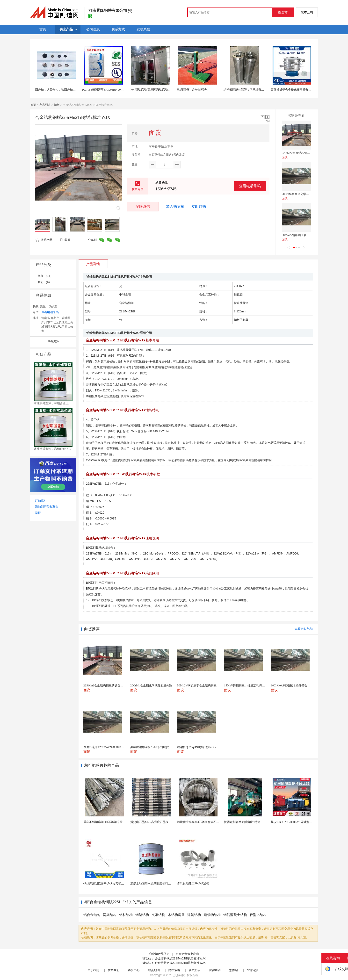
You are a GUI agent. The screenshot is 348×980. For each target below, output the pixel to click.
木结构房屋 (176, 915)
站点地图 (154, 970)
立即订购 (199, 207)
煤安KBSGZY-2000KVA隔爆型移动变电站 (297, 822)
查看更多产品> (304, 629)
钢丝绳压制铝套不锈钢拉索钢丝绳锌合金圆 (111, 884)
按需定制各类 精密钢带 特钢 (242, 822)
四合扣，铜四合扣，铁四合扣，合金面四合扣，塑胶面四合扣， (76, 90)
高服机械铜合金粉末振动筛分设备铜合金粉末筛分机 (304, 90)
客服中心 (134, 970)
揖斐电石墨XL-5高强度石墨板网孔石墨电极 (158, 822)
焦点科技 (179, 975)
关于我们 (93, 970)
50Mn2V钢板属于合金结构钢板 (301, 235)
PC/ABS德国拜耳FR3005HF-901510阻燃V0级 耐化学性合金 (120, 90)
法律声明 (215, 970)
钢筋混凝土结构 (235, 915)
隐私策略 (174, 970)
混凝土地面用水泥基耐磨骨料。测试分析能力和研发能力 (167, 884)
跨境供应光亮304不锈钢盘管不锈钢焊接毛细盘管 (208, 822)
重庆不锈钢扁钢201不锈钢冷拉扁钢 (106, 822)
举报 (65, 240)
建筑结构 (195, 915)
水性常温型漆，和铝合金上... (52, 449)
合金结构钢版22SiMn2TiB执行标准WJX (180, 958)
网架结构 (110, 915)
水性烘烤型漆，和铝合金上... (52, 403)
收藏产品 (44, 240)
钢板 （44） (45, 276)
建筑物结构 (212, 915)
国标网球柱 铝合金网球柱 (193, 90)
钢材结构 (126, 915)
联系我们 (114, 970)
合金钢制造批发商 (187, 954)
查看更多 (53, 341)
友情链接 (252, 970)
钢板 (57, 105)
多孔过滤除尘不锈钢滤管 (193, 884)
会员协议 (195, 970)
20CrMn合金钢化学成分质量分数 (303, 194)
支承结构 (158, 915)
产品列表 (45, 105)
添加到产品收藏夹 (47, 507)
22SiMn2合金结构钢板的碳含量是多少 (306, 153)
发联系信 (143, 206)
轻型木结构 (258, 915)
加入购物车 (175, 207)
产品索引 (41, 500)
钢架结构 (142, 915)
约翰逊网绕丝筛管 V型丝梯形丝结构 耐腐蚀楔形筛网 (257, 90)
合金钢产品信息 (159, 954)
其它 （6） (45, 282)
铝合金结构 (92, 915)
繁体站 (233, 970)
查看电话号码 (250, 186)
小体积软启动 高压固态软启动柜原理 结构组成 (159, 90)
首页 (33, 105)
